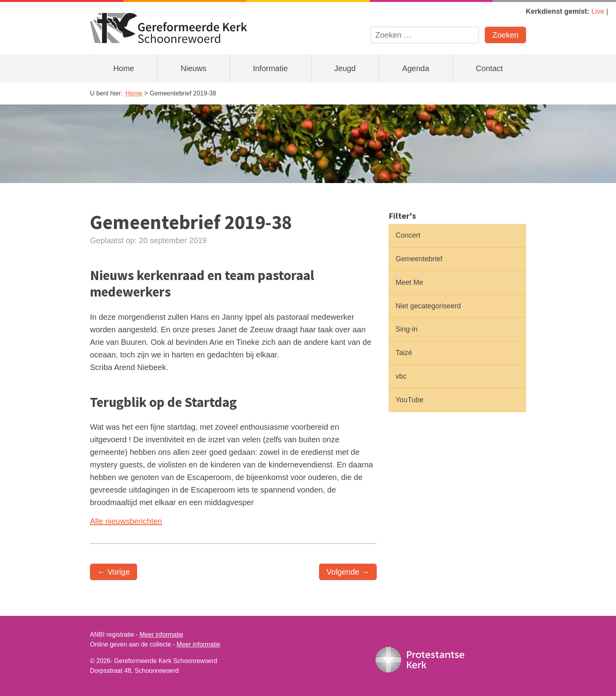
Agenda (416, 68)
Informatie (270, 68)
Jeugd (345, 68)
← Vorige (114, 572)
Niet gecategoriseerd (428, 306)
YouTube (410, 400)
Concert (408, 235)
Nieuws (194, 68)
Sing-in (407, 329)
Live (598, 11)
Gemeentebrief (419, 259)
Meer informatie (161, 635)
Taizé (404, 353)
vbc (401, 376)
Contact (489, 68)
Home (124, 68)
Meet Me (409, 282)
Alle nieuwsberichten (126, 521)
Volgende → (348, 572)
